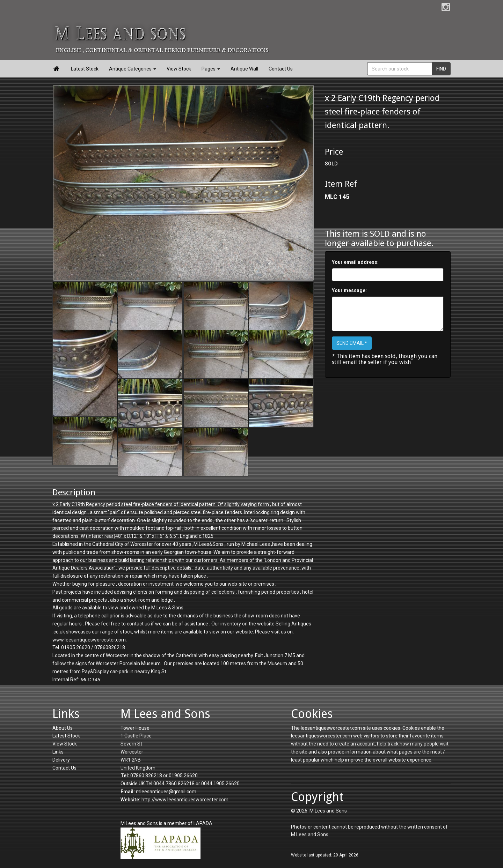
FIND (441, 69)
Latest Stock (85, 69)
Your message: (349, 290)
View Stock (179, 69)
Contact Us (281, 69)
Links (58, 752)
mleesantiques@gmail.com (166, 792)
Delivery (61, 760)
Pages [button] (211, 69)
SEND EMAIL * (352, 343)
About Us (63, 728)
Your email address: (355, 262)
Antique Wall (244, 69)
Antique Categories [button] (133, 69)
